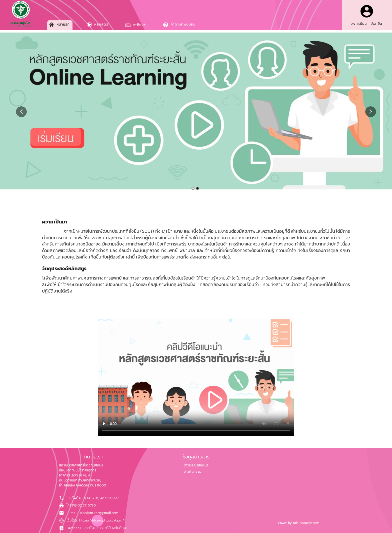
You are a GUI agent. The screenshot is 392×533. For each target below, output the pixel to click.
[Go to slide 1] (193, 188)
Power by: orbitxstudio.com (299, 523)
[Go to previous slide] (21, 112)
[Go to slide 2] (197, 188)
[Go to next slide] (371, 112)
